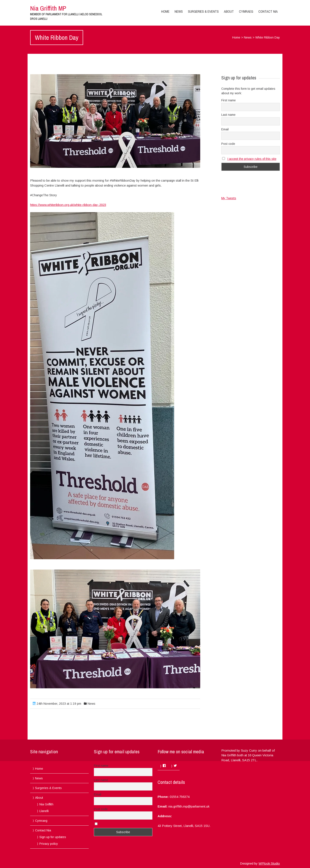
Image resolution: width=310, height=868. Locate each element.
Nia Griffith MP (48, 8)
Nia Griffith (46, 804)
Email (225, 129)
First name (229, 100)
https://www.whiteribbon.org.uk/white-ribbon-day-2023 (68, 205)
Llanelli (44, 811)
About (229, 11)
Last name (228, 115)
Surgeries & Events (203, 11)
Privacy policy (49, 844)
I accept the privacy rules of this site (252, 159)
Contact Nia (268, 11)
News (179, 11)
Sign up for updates (53, 837)
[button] (115, 121)
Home (165, 11)
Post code (228, 144)
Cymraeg (246, 11)
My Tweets (229, 198)
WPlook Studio (269, 863)
